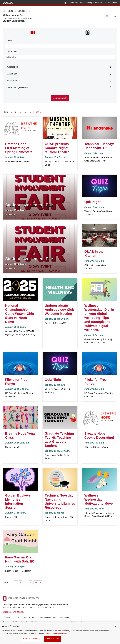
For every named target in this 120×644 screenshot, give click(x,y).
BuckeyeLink (73, 3)
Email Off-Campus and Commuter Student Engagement (46, 618)
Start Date (12, 51)
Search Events (60, 98)
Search (11, 40)
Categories (12, 67)
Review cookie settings (32, 641)
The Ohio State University (8, 3)
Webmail (99, 3)
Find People (89, 3)
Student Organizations (18, 87)
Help (64, 3)
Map (81, 3)
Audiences (12, 74)
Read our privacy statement (56, 635)
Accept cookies (53, 641)
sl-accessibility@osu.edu (74, 622)
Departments (14, 81)
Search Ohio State (110, 3)
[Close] (116, 629)
